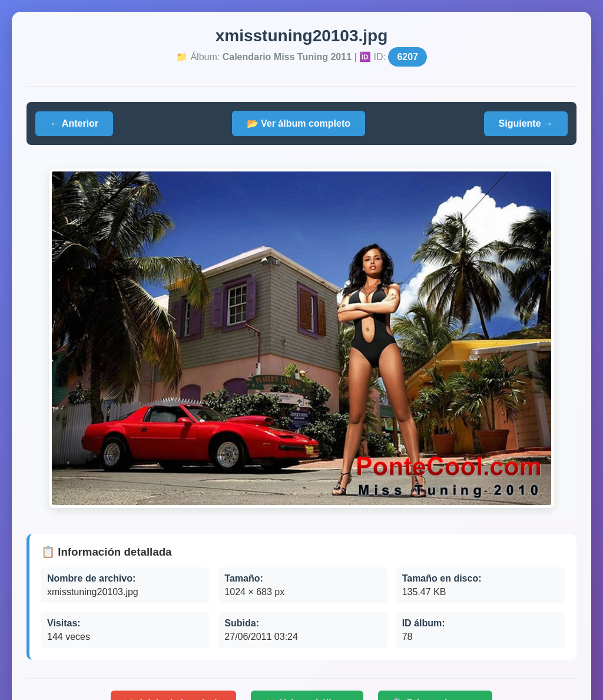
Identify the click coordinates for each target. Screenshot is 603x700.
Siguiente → (526, 123)
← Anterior (74, 123)
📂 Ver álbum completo (299, 123)
